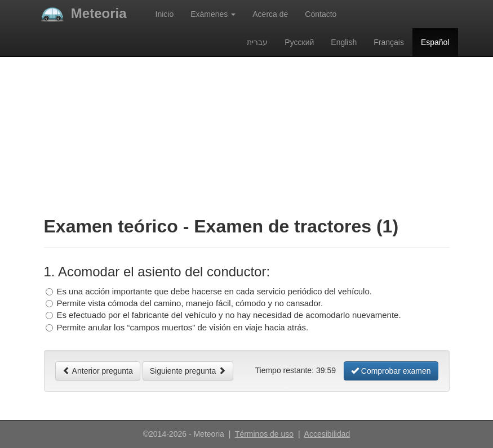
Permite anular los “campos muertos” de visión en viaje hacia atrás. (182, 327)
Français (389, 42)
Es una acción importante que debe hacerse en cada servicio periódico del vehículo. (214, 291)
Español (439, 41)
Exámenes (213, 14)
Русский (299, 42)
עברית (257, 42)
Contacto (321, 14)
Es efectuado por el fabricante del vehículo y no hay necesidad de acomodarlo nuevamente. (228, 315)
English (344, 42)
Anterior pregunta (98, 371)
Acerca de (270, 14)
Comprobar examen (391, 371)
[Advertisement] (247, 127)
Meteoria (84, 14)
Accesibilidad (327, 434)
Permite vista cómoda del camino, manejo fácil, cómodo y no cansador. (190, 303)
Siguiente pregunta (188, 371)
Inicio (165, 14)
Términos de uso (264, 434)
